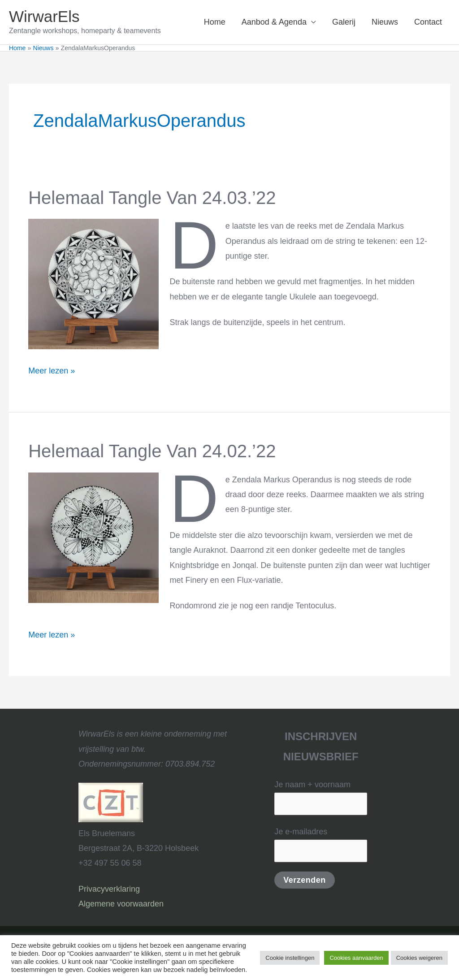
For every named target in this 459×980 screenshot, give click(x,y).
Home (215, 22)
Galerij (344, 22)
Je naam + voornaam (321, 797)
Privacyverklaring (109, 889)
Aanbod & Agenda (274, 22)
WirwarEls (44, 16)
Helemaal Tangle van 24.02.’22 (152, 451)
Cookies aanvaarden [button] (356, 958)
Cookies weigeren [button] (419, 958)
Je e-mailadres (321, 844)
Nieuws (385, 22)
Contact (428, 22)
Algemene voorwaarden (121, 904)
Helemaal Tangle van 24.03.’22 (152, 198)
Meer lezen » (52, 369)
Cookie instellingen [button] (290, 958)
